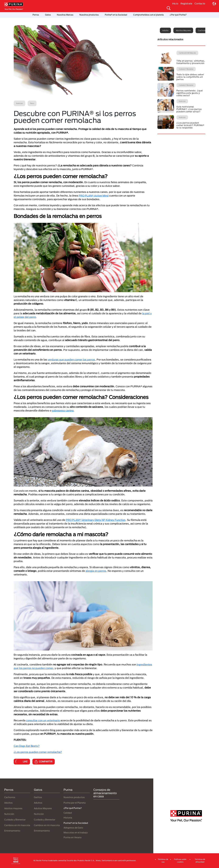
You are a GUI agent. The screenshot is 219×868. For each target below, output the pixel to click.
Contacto (200, 3)
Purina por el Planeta (75, 803)
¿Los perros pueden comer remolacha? (38, 752)
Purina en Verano (73, 837)
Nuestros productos (89, 15)
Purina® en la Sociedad (116, 15)
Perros (36, 15)
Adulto (165, 30)
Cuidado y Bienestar (15, 820)
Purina (68, 790)
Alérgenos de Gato (73, 828)
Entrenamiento (12, 831)
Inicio (175, 3)
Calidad (68, 813)
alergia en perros (96, 571)
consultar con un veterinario (43, 720)
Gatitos (38, 797)
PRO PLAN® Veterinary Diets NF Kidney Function (96, 520)
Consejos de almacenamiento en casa (105, 793)
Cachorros (10, 797)
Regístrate (186, 3)
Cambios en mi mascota (17, 825)
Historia (68, 818)
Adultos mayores (183, 30)
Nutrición (9, 814)
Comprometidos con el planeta (148, 15)
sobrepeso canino (63, 410)
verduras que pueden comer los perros (71, 360)
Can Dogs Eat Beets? (27, 746)
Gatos (48, 15)
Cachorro (202, 30)
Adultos (8, 803)
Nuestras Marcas (65, 15)
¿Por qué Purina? (178, 15)
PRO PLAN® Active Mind (94, 196)
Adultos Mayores (43, 808)
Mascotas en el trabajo (76, 833)
